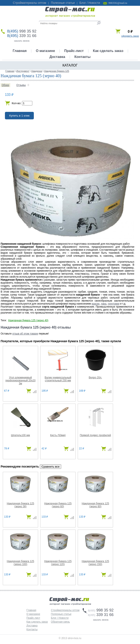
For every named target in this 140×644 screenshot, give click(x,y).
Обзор (5, 85)
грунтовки (114, 304)
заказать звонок (22, 41)
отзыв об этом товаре (25, 334)
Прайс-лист (74, 51)
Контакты (83, 57)
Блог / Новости (90, 3)
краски (96, 304)
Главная (20, 51)
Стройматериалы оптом (30, 3)
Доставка (57, 57)
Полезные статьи (63, 3)
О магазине (45, 51)
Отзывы (21, 85)
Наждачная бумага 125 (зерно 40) (28, 320)
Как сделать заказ (108, 51)
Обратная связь (60, 622)
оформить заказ (130, 36)
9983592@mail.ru (118, 3)
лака (104, 304)
